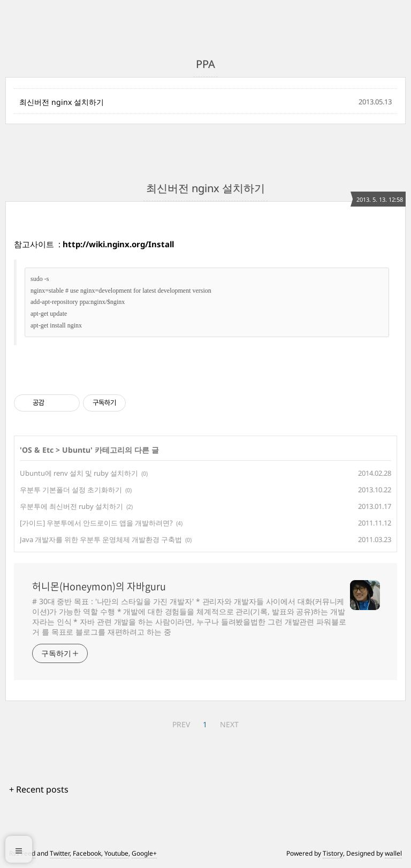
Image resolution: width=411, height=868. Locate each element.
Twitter (60, 853)
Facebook (87, 853)
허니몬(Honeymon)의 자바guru (99, 587)
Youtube (116, 853)
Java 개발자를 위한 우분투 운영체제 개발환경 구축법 (101, 539)
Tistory (333, 853)
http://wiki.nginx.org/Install (118, 244)
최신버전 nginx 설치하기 (62, 102)
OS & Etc (38, 450)
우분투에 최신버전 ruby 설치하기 (71, 506)
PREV (181, 724)
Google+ (144, 853)
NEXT (229, 724)
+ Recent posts (39, 789)
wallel (393, 853)
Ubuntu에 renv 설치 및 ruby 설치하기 (79, 473)
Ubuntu (76, 450)
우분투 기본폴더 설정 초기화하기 (71, 490)
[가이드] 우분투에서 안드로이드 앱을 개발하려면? (96, 523)
